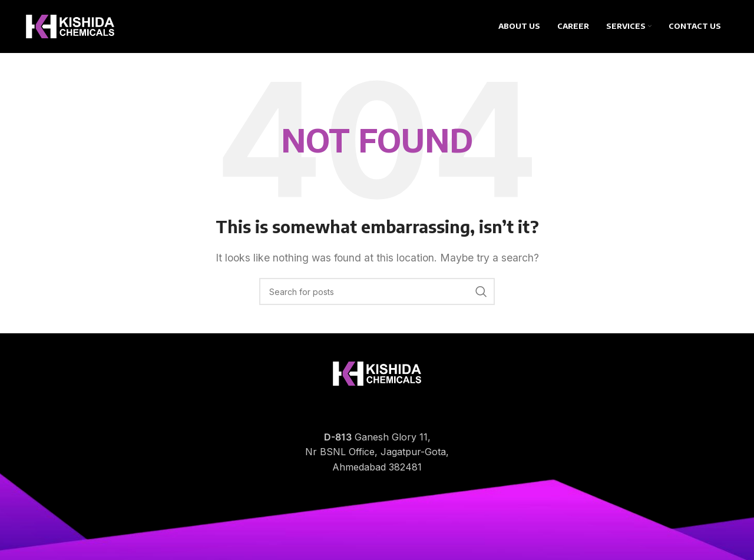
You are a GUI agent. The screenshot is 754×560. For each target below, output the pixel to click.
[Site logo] (70, 25)
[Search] (377, 291)
